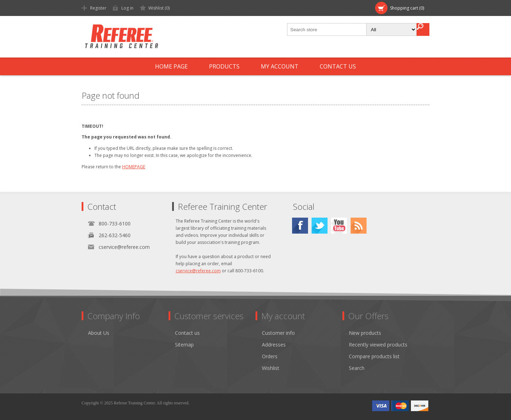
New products (365, 333)
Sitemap (184, 345)
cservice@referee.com (124, 247)
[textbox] (327, 29)
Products (224, 66)
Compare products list (374, 356)
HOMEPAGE (134, 167)
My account (280, 66)
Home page (171, 66)
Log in (127, 8)
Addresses (274, 345)
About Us (99, 333)
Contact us (338, 66)
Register (98, 8)
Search (357, 368)
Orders (270, 356)
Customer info (278, 333)
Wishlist (271, 368)
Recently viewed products (378, 345)
